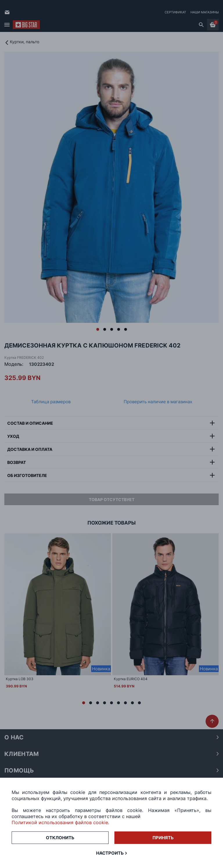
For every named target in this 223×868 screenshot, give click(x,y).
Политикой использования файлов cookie (60, 822)
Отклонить (60, 838)
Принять (163, 838)
